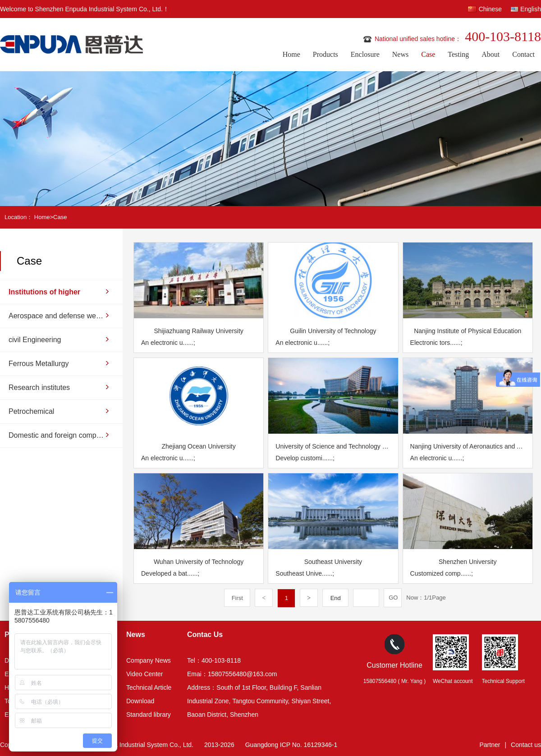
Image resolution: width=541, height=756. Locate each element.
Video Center (144, 674)
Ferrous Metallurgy (39, 364)
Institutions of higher (44, 292)
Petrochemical (31, 411)
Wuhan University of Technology (199, 562)
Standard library (149, 715)
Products (326, 54)
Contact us (526, 745)
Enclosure (365, 54)
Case (428, 54)
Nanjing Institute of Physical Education (468, 331)
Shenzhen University (468, 562)
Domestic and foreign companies (57, 435)
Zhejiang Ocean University (199, 446)
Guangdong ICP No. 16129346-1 (291, 745)
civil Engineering (35, 340)
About (491, 54)
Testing (458, 54)
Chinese (490, 9)
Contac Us (205, 635)
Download (140, 701)
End (336, 598)
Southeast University (333, 562)
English (531, 9)
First (237, 598)
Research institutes (39, 387)
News (400, 54)
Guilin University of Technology (333, 331)
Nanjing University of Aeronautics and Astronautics (468, 446)
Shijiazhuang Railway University (198, 331)
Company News (149, 660)
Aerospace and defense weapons (57, 316)
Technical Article (149, 687)
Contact (523, 54)
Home (291, 54)
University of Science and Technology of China (333, 446)
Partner (490, 745)
